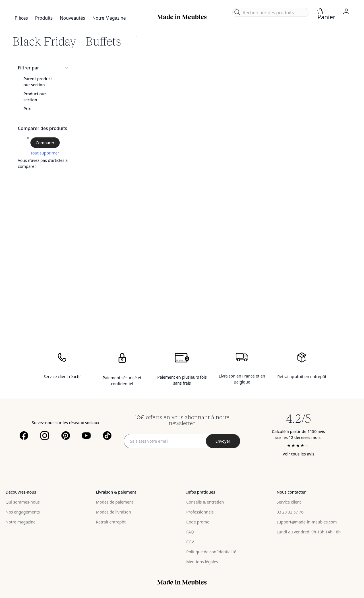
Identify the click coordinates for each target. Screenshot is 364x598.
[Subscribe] (223, 441)
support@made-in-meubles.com (307, 522)
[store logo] (182, 17)
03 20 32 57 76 (290, 512)
